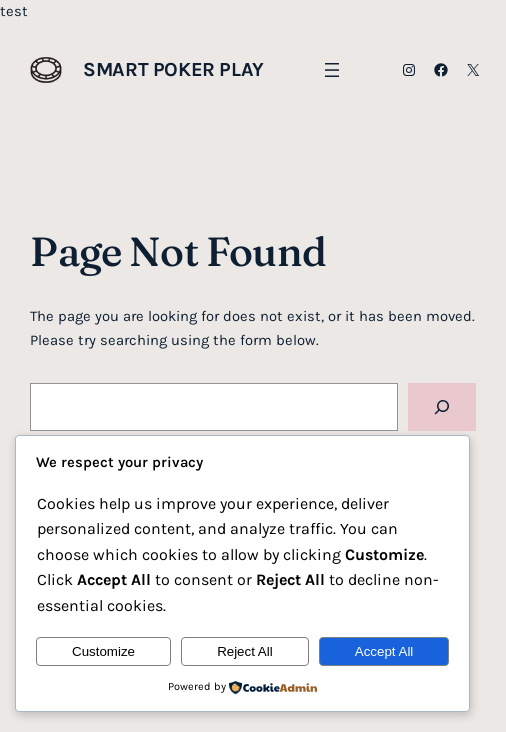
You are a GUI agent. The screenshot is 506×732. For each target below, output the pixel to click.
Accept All (384, 651)
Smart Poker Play (173, 69)
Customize (103, 651)
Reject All (245, 651)
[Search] (441, 407)
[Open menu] (332, 70)
